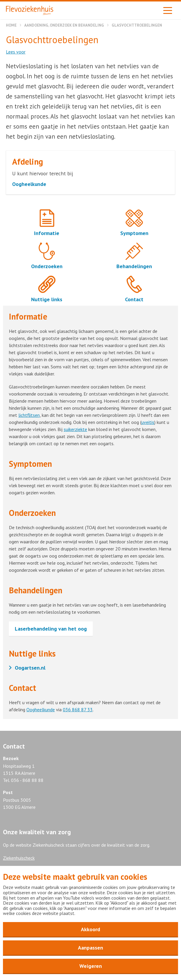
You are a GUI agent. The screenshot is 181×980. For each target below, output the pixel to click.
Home (11, 25)
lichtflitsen (29, 415)
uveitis (148, 422)
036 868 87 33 (78, 710)
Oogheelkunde (41, 710)
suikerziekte (75, 429)
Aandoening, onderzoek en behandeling (64, 25)
